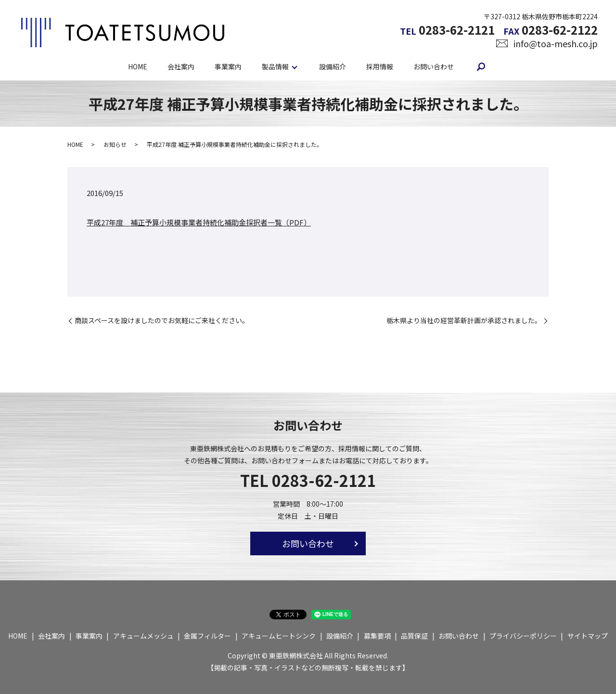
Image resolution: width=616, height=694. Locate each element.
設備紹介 (333, 66)
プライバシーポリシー (523, 636)
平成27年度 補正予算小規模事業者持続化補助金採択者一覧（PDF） (199, 222)
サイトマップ (588, 636)
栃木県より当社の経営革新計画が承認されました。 (464, 321)
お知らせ (115, 144)
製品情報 (275, 66)
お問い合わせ (434, 66)
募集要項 (377, 636)
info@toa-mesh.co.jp (556, 43)
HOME (138, 66)
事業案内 (228, 66)
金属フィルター (207, 636)
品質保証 (414, 636)
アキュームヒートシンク (279, 636)
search (481, 66)
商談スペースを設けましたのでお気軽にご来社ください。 (162, 321)
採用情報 (380, 66)
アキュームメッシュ (143, 636)
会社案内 (181, 66)
